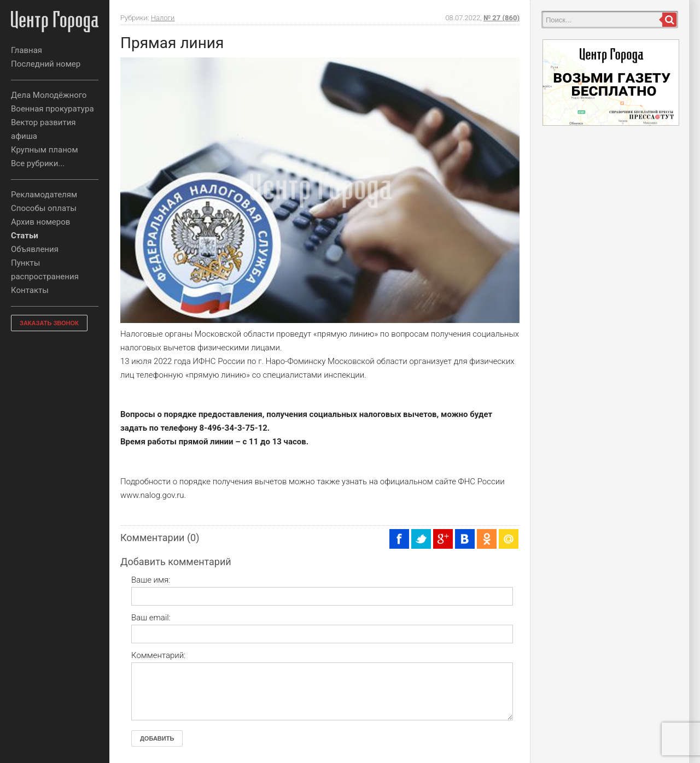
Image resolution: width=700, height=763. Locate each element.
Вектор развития (43, 122)
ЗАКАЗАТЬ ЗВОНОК (49, 323)
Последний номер (46, 64)
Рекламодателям (44, 195)
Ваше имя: (151, 580)
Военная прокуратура (52, 109)
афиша (24, 136)
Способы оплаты (44, 208)
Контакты (30, 290)
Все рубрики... (38, 163)
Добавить (157, 738)
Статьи (25, 236)
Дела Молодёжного (49, 95)
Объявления (35, 249)
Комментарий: (158, 655)
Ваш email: (151, 618)
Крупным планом (45, 150)
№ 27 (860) (501, 18)
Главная (27, 50)
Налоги (163, 18)
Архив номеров (40, 222)
